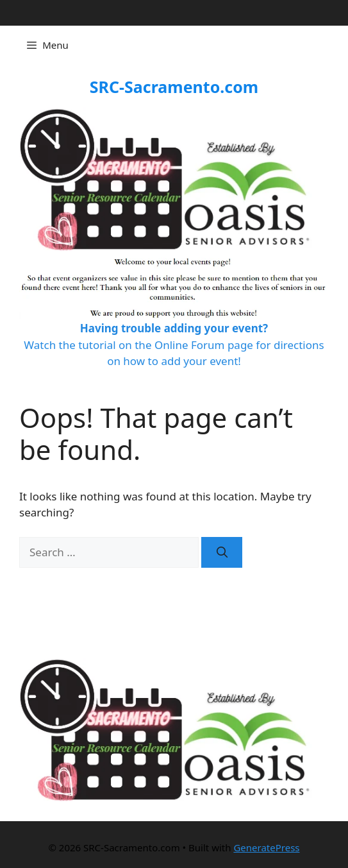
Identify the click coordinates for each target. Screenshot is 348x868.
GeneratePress (266, 847)
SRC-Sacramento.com (174, 87)
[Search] (222, 552)
